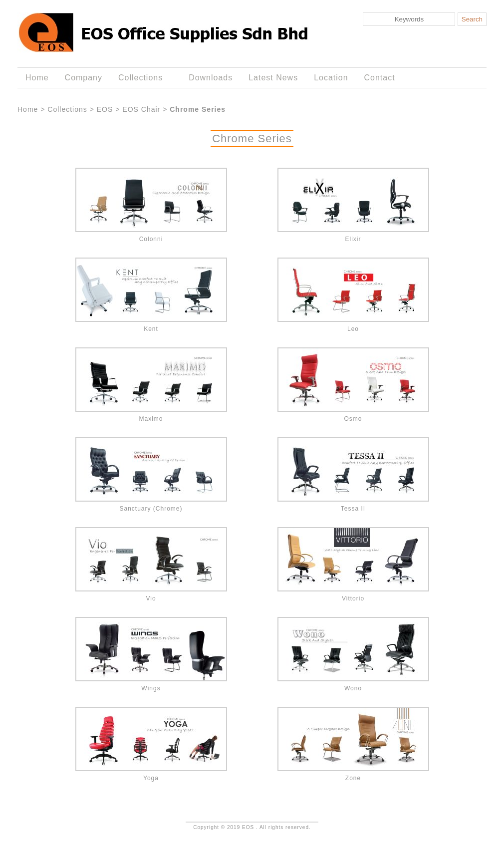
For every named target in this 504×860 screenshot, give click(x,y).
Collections (142, 78)
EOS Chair (141, 109)
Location (331, 78)
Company (84, 78)
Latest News (273, 78)
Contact (380, 78)
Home (37, 78)
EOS (105, 109)
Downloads (211, 78)
